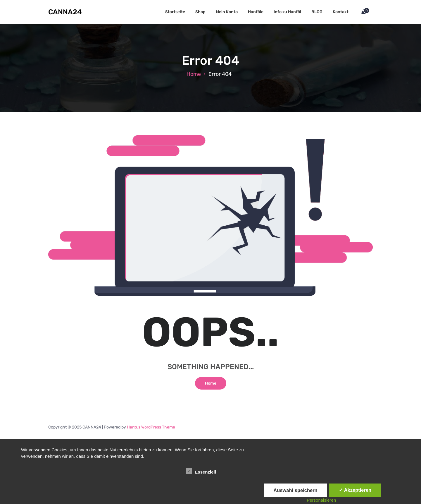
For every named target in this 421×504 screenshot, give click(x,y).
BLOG (317, 12)
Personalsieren (321, 500)
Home (194, 74)
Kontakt (341, 12)
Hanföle (256, 12)
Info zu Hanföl (287, 12)
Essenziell (201, 471)
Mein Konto (227, 12)
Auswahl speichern (295, 490)
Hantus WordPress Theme (151, 427)
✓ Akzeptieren (355, 490)
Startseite (175, 12)
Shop (200, 12)
